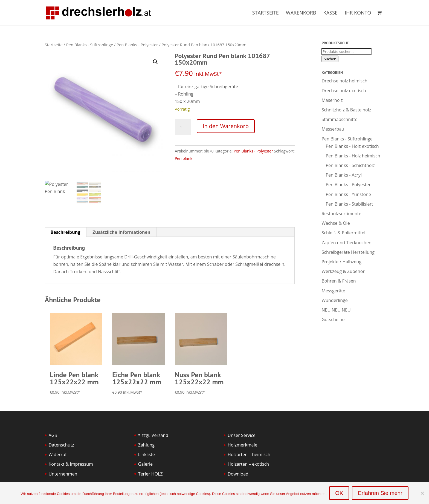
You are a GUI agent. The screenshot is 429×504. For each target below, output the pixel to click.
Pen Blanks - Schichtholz (350, 165)
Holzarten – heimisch (249, 454)
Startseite (266, 13)
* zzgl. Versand (153, 435)
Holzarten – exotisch (248, 464)
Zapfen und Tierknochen (346, 243)
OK (339, 493)
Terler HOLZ (150, 474)
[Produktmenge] (183, 127)
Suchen (330, 59)
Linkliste (147, 454)
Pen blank (184, 158)
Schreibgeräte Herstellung (348, 252)
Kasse (331, 13)
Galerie (145, 464)
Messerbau (333, 129)
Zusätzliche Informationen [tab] (121, 232)
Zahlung (146, 445)
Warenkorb (301, 13)
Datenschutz (61, 445)
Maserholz (332, 100)
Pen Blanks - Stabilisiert (349, 204)
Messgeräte (333, 291)
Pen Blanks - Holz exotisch (352, 146)
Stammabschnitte (339, 119)
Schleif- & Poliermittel (343, 233)
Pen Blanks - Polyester (137, 45)
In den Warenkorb (226, 126)
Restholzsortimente (341, 214)
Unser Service (242, 435)
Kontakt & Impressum (71, 464)
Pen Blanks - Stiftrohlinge (90, 45)
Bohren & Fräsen (339, 281)
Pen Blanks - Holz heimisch (353, 156)
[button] (155, 62)
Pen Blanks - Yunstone (348, 194)
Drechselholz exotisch (344, 91)
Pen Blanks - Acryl (344, 175)
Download (238, 474)
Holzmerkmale (242, 445)
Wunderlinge (334, 300)
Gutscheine (333, 319)
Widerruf (58, 454)
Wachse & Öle (336, 223)
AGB (53, 435)
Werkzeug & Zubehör (343, 271)
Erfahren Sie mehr (380, 493)
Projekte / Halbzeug (341, 262)
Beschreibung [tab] (66, 232)
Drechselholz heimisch (344, 81)
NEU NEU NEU (336, 310)
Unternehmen (63, 474)
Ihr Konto (358, 13)
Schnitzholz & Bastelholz (346, 110)
